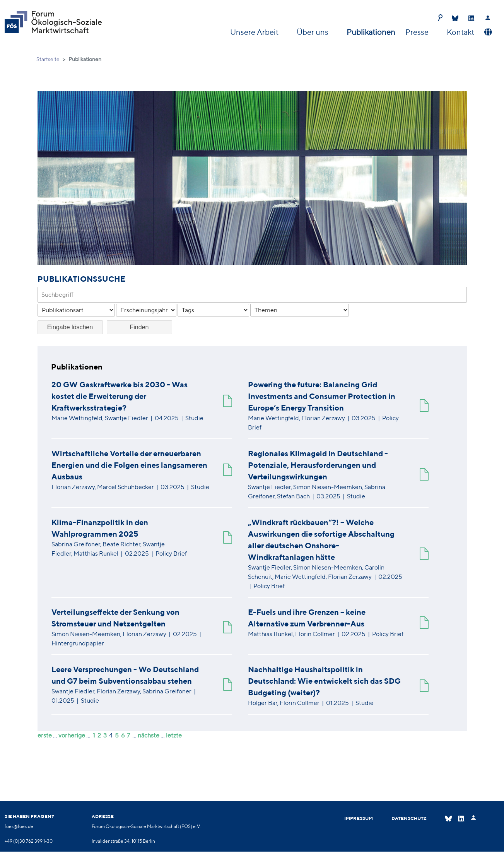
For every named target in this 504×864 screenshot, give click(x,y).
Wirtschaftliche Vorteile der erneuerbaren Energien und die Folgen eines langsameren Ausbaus (129, 465)
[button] (487, 32)
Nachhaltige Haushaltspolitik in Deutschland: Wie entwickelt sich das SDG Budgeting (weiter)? (324, 681)
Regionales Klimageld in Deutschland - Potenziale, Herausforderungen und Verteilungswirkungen (318, 465)
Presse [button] (418, 32)
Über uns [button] (313, 32)
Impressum (359, 818)
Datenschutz (409, 818)
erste (45, 735)
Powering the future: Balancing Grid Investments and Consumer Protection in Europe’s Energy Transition (322, 396)
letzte (174, 735)
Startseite (48, 59)
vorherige (72, 735)
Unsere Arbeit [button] (255, 32)
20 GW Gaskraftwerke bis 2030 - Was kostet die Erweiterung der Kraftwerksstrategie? (120, 396)
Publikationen (371, 32)
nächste (149, 735)
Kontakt (460, 32)
